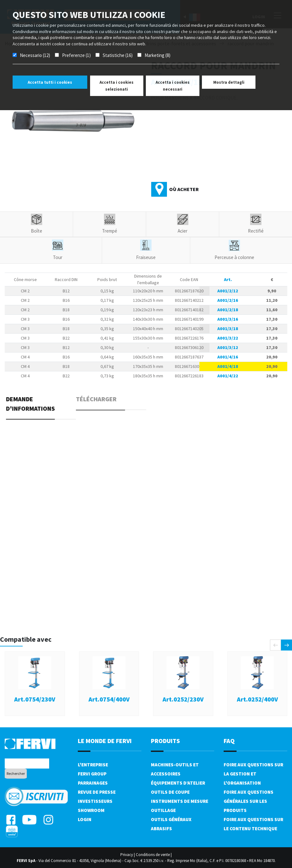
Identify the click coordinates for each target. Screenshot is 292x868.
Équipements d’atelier (178, 783)
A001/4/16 (228, 357)
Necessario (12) (35, 55)
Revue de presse (97, 792)
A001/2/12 (228, 291)
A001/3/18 (228, 329)
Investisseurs (95, 801)
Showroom (91, 810)
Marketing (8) (157, 55)
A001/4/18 (228, 366)
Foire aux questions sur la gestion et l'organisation (253, 774)
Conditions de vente (153, 855)
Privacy (127, 855)
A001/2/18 (228, 310)
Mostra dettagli (229, 82)
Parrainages (93, 783)
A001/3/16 (228, 319)
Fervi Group (92, 774)
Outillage (163, 810)
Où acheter (184, 189)
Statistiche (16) (118, 55)
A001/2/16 (228, 300)
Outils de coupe (170, 792)
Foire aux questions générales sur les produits (249, 801)
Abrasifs (161, 829)
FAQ (229, 741)
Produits (165, 741)
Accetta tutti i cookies (50, 82)
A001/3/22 (228, 338)
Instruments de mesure (180, 801)
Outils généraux (171, 819)
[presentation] (275, 645)
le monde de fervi (105, 741)
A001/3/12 (228, 347)
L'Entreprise (93, 765)
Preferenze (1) (76, 55)
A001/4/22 (228, 376)
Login (85, 819)
